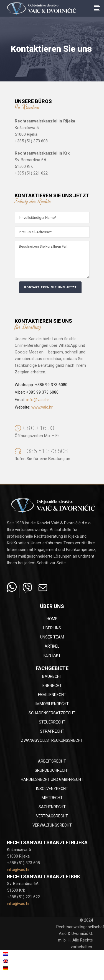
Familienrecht (52, 695)
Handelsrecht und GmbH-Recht (52, 779)
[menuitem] (22, 954)
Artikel (52, 646)
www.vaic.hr (42, 407)
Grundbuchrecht (52, 770)
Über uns (52, 628)
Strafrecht (52, 731)
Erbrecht (52, 686)
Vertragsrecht (52, 816)
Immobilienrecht (52, 704)
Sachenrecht (52, 807)
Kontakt (52, 655)
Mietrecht (52, 798)
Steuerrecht (52, 722)
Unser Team (52, 637)
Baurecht (52, 676)
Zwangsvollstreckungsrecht (52, 740)
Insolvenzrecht (52, 789)
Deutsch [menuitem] (16, 968)
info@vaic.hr (38, 400)
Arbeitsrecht (52, 761)
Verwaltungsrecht (52, 825)
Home (52, 619)
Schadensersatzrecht (52, 713)
